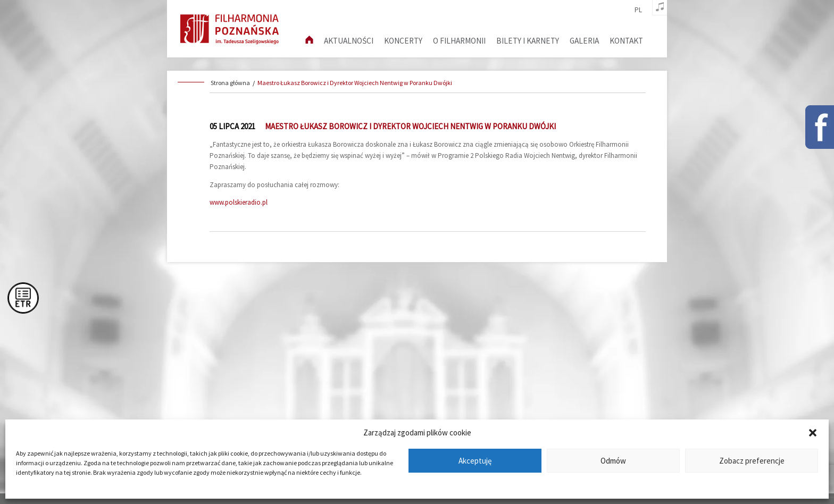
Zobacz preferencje (752, 461)
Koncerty (403, 41)
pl (638, 10)
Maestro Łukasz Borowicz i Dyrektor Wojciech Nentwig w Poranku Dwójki (355, 83)
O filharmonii (459, 41)
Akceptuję (475, 461)
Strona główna (230, 83)
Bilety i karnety (528, 41)
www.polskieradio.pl (239, 202)
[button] (813, 433)
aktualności (349, 41)
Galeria (584, 41)
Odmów (613, 461)
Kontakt (626, 41)
